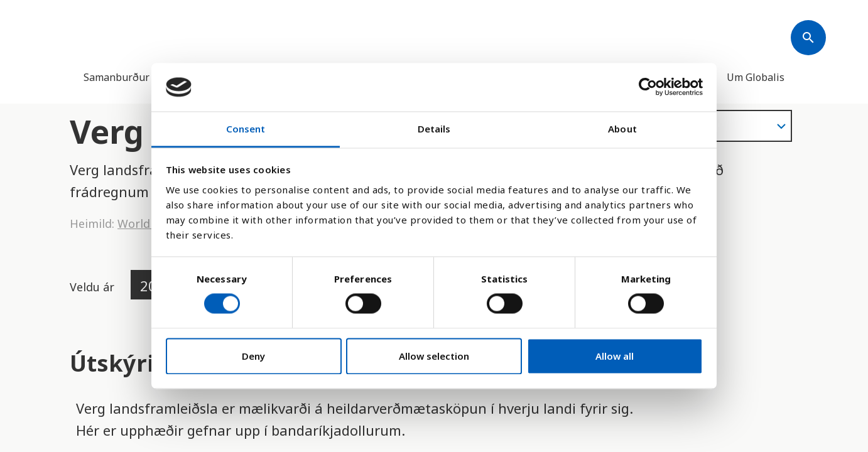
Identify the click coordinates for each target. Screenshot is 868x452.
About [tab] (622, 129)
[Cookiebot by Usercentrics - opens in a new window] (648, 87)
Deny (253, 356)
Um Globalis (756, 77)
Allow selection (434, 356)
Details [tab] (434, 129)
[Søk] (808, 38)
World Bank (149, 223)
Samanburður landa (131, 77)
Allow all (615, 356)
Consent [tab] (246, 129)
